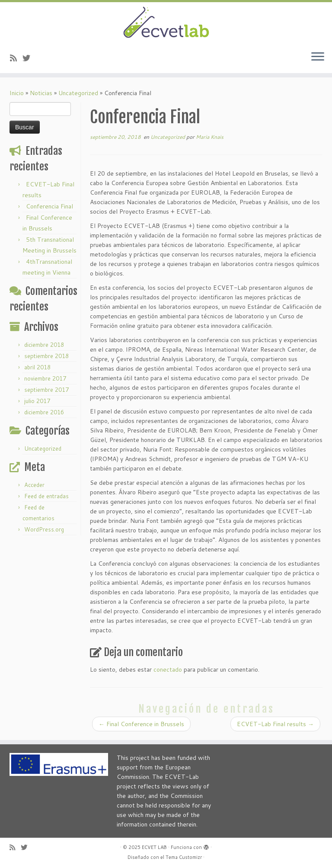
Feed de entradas (46, 496)
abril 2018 (37, 367)
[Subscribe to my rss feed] (16, 58)
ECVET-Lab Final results (275, 724)
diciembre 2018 (44, 345)
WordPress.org (44, 529)
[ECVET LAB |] (166, 23)
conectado (168, 669)
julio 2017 (37, 401)
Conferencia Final (49, 206)
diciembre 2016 (44, 412)
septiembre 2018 (46, 356)
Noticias (41, 93)
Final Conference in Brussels (141, 724)
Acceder (34, 485)
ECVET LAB (154, 847)
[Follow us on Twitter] (29, 58)
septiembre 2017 (46, 390)
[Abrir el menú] (318, 58)
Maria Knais (210, 137)
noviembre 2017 (45, 378)
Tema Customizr (184, 857)
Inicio (17, 93)
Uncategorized (78, 93)
